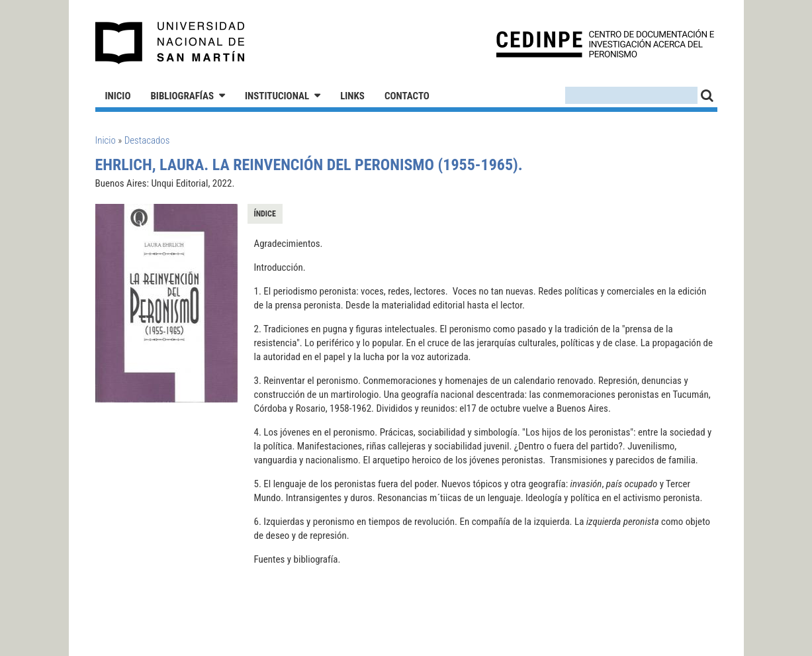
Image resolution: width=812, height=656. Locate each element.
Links (352, 96)
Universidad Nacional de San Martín (170, 43)
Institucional (277, 96)
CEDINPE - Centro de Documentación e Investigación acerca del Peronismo (605, 43)
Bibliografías (182, 96)
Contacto (407, 96)
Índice (265, 214)
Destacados (147, 140)
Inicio (118, 96)
